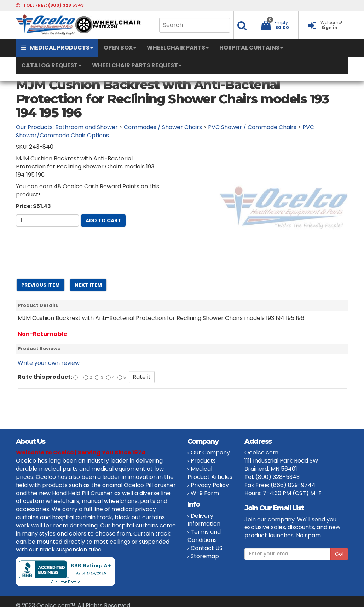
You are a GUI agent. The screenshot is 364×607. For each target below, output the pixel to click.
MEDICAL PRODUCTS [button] (57, 48)
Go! (339, 554)
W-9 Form (205, 493)
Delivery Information (204, 520)
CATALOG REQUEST (51, 65)
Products (203, 461)
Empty (281, 22)
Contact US (207, 548)
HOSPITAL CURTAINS (251, 48)
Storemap (205, 556)
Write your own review (49, 363)
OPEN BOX (120, 48)
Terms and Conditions (204, 536)
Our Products (34, 127)
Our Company (210, 453)
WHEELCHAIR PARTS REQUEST (137, 65)
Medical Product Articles (210, 473)
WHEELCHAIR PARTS (178, 48)
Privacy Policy (210, 485)
